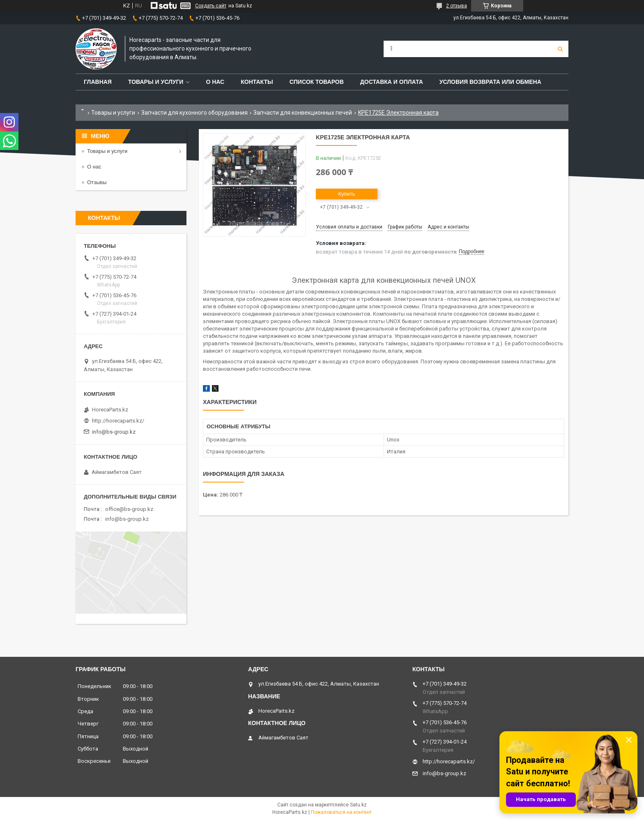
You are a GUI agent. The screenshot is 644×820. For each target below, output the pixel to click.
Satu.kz (358, 805)
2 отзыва (457, 6)
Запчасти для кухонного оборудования (194, 113)
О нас (215, 82)
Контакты (257, 82)
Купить (346, 194)
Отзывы (97, 182)
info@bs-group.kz (114, 432)
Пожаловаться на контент (341, 812)
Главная (98, 82)
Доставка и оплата (392, 82)
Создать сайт (211, 6)
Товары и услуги (156, 82)
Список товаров (317, 82)
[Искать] (560, 49)
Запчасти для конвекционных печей (303, 113)
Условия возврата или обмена (490, 82)
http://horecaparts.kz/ (118, 421)
